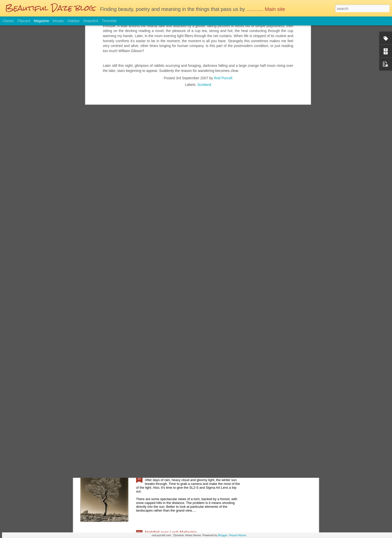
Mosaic (58, 21)
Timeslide (109, 21)
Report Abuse (238, 535)
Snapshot (91, 21)
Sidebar (74, 21)
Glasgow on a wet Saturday (170, 417)
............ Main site (267, 9)
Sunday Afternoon (161, 475)
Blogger (223, 535)
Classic (8, 21)
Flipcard (24, 21)
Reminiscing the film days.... (170, 359)
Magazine (42, 21)
